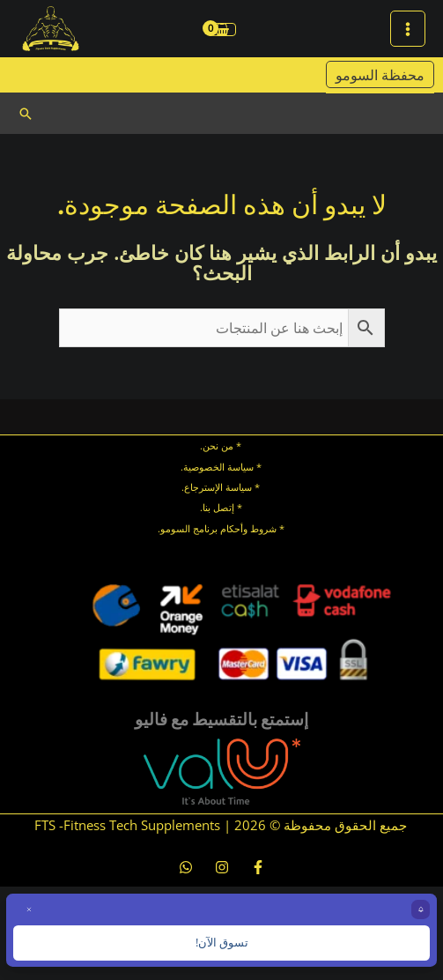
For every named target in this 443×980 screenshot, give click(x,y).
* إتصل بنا (222, 507)
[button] (26, 114)
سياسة (237, 487)
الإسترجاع (203, 487)
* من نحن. (221, 445)
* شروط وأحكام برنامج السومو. (221, 528)
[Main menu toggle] (408, 28)
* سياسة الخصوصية (222, 467)
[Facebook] (258, 867)
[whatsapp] (186, 867)
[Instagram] (222, 867)
